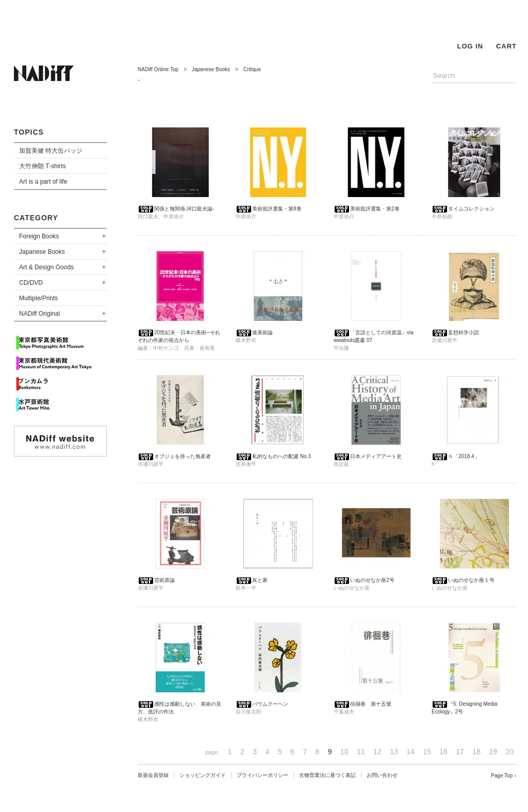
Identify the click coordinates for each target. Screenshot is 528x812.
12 (377, 752)
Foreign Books (39, 236)
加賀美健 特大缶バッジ (51, 151)
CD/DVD (31, 283)
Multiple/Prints (38, 298)
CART (506, 46)
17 (460, 752)
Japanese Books (42, 252)
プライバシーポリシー (262, 775)
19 (493, 752)
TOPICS (29, 132)
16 (443, 752)
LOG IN (470, 46)
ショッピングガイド (203, 775)
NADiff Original (39, 314)
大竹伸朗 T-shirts (43, 166)
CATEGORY (36, 218)
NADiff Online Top (158, 69)
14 (410, 752)
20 (509, 752)
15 (427, 752)
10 (344, 752)
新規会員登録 (153, 775)
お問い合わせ (382, 775)
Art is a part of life (43, 182)
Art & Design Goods (46, 267)
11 (361, 752)
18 (476, 752)
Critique (252, 69)
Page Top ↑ (504, 776)
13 (394, 752)
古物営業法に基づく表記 (327, 775)
